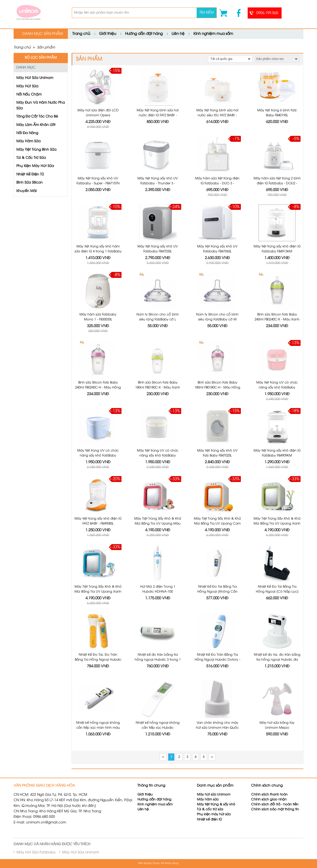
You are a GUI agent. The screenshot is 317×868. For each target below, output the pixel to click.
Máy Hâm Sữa (28, 141)
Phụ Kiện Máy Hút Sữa (35, 166)
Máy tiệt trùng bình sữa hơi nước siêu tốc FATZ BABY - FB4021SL (217, 115)
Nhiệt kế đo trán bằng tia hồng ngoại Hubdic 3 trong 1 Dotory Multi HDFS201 (158, 660)
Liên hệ (178, 34)
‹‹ (163, 757)
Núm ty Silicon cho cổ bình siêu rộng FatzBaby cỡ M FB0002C (217, 319)
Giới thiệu (108, 34)
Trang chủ (81, 34)
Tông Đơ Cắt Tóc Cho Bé (37, 117)
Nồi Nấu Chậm (29, 95)
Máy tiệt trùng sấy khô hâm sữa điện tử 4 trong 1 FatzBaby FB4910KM (98, 251)
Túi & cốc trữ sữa (210, 809)
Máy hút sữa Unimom (214, 795)
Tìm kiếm (207, 13)
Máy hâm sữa (208, 800)
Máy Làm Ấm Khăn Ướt (36, 125)
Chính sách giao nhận (269, 800)
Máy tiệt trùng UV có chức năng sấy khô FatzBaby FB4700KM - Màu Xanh (98, 455)
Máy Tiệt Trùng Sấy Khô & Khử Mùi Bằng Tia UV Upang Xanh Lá (277, 523)
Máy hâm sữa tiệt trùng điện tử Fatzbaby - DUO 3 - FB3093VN (217, 183)
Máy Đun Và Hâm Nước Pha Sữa (41, 106)
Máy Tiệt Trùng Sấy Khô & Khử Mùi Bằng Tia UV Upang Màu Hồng (158, 523)
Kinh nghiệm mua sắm (213, 34)
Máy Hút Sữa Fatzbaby (36, 853)
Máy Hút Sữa (27, 86)
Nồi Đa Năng (27, 133)
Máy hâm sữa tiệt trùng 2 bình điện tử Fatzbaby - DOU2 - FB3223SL (277, 183)
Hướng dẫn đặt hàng (144, 34)
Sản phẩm (46, 48)
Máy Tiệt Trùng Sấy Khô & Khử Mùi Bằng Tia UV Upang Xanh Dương (98, 591)
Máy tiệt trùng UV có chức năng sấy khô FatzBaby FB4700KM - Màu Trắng (158, 455)
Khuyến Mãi (26, 191)
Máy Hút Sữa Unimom (35, 78)
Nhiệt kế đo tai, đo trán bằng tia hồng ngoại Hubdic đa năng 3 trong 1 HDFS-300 (277, 660)
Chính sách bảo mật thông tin (275, 809)
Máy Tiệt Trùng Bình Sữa (36, 150)
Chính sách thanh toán (269, 795)
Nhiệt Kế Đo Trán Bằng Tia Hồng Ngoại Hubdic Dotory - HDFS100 (217, 660)
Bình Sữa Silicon (29, 183)
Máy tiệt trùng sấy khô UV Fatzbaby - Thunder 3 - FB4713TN (158, 183)
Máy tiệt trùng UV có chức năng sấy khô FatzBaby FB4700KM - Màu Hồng (277, 387)
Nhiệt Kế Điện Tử (30, 175)
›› (212, 757)
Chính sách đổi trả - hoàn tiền (275, 805)
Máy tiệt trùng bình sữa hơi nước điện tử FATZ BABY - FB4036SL (158, 115)
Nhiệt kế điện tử (210, 820)
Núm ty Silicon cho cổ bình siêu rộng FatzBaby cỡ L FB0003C (158, 319)
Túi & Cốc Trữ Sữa (31, 158)
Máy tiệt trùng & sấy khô (216, 805)
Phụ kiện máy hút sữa (214, 814)
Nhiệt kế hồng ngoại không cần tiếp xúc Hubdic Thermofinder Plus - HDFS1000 (158, 728)
